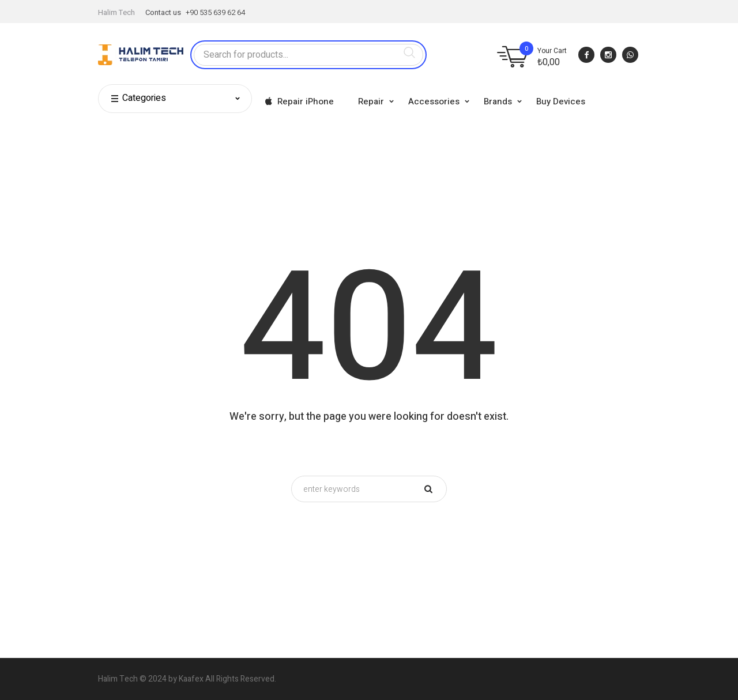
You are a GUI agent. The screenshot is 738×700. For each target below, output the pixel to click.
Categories (138, 99)
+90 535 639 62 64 (215, 12)
